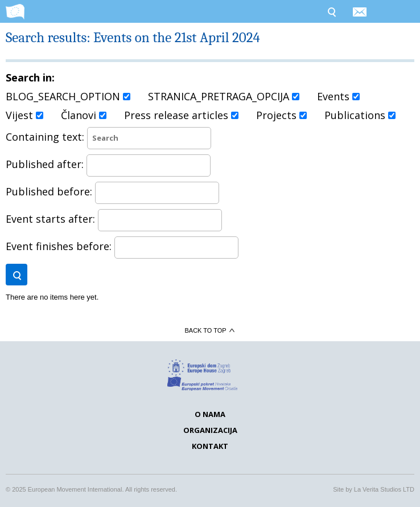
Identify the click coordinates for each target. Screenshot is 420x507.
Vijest (24, 115)
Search (331, 11)
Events (338, 96)
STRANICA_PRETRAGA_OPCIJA (224, 96)
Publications (360, 115)
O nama (210, 414)
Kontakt (210, 446)
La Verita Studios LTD (384, 489)
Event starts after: (114, 219)
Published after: (108, 164)
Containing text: (108, 137)
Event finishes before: (122, 246)
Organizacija (210, 430)
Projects (281, 115)
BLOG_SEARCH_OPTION (68, 96)
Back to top (210, 330)
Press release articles (181, 115)
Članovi (84, 115)
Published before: (112, 191)
